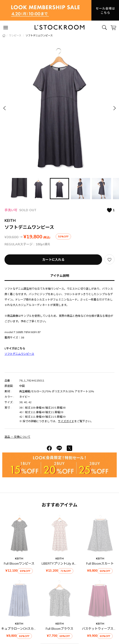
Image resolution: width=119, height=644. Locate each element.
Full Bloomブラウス (59, 629)
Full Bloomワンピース (19, 563)
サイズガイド (66, 421)
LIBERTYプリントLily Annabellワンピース (71, 563)
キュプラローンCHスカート (21, 629)
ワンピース (15, 36)
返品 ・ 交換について (17, 437)
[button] (114, 108)
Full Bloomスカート (100, 563)
